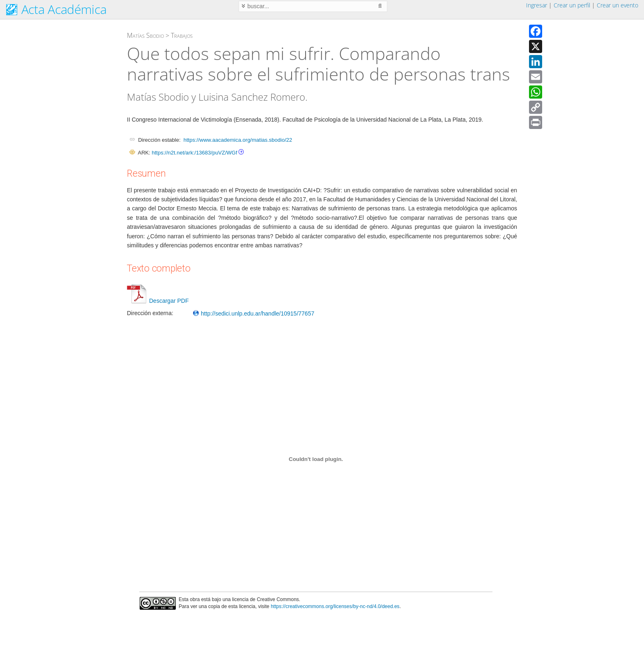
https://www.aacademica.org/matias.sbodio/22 (238, 140)
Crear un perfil (572, 5)
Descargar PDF (158, 301)
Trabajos (182, 35)
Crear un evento (618, 5)
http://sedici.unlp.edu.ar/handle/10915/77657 (253, 313)
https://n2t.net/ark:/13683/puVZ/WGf (194, 153)
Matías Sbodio (145, 35)
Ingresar (537, 5)
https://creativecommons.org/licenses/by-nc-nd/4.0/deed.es (335, 606)
